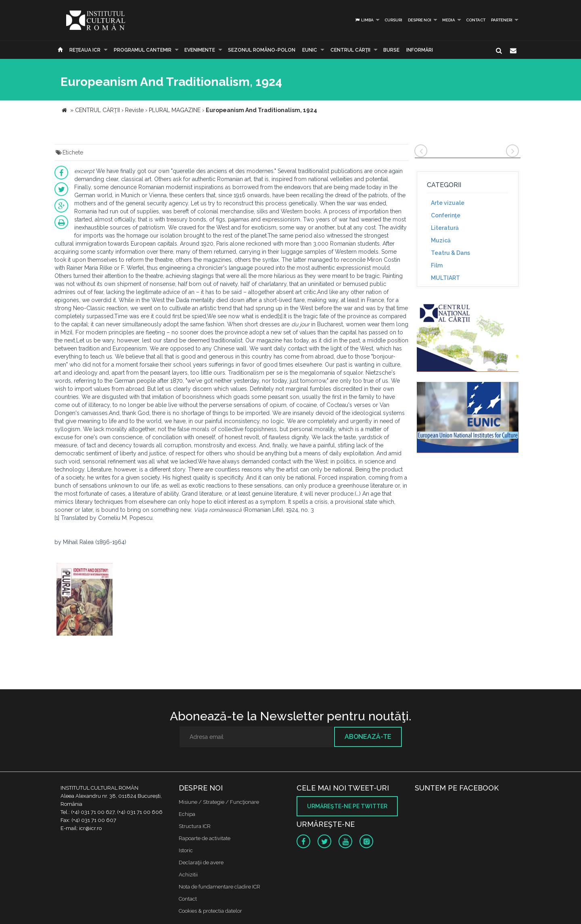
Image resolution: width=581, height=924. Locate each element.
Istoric (186, 850)
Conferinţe (446, 215)
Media (449, 20)
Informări (420, 50)
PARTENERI (502, 20)
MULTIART (445, 278)
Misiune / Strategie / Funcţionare (219, 802)
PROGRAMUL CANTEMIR (143, 50)
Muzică (441, 240)
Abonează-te (368, 737)
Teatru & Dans (450, 253)
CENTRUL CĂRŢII (350, 50)
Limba (364, 20)
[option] (85, 600)
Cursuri (393, 20)
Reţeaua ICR (85, 50)
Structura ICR (195, 826)
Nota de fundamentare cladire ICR (219, 887)
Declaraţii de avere (201, 862)
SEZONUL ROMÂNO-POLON (262, 50)
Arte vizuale (448, 203)
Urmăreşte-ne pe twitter (347, 806)
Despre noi (420, 20)
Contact (476, 20)
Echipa (187, 814)
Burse (391, 50)
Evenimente (200, 50)
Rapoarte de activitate (205, 838)
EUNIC (310, 50)
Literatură (445, 228)
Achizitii (188, 875)
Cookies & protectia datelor (210, 911)
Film (437, 265)
